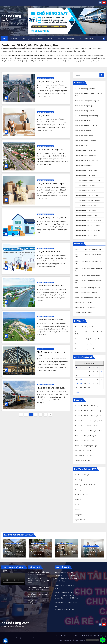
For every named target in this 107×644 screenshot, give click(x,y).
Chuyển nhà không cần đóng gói (87, 101)
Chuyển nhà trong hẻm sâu (85, 111)
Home (58, 636)
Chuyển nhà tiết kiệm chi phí (51, 184)
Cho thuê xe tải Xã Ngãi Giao (51, 150)
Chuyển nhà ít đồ (45, 116)
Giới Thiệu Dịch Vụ (82, 495)
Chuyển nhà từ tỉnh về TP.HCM (86, 126)
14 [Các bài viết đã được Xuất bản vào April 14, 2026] (81, 379)
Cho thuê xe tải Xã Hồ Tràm (50, 320)
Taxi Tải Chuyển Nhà (82, 313)
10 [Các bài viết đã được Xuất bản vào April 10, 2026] (93, 376)
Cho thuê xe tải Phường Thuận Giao (88, 220)
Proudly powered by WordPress (11, 638)
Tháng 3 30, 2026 (45, 187)
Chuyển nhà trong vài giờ (84, 106)
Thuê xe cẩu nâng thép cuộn (51, 388)
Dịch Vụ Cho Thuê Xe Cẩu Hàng (86, 250)
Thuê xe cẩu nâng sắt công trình (87, 205)
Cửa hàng (78, 480)
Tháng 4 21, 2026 (13, 552)
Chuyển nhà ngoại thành (84, 136)
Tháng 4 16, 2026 (91, 552)
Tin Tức (50, 39)
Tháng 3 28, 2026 (45, 255)
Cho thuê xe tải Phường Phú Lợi (87, 235)
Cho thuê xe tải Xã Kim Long (85, 210)
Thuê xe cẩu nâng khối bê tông (86, 116)
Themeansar (36, 638)
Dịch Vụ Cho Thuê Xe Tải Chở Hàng (88, 254)
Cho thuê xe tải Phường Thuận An (87, 230)
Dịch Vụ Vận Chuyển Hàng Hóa (45, 78)
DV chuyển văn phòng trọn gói (86, 298)
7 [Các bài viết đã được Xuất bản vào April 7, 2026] (81, 376)
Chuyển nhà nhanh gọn (48, 252)
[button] (100, 39)
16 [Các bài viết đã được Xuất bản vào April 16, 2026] (89, 379)
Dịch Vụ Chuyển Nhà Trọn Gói (86, 276)
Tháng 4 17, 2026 (65, 552)
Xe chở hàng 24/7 (58, 85)
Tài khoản (78, 500)
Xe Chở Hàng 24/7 (15, 623)
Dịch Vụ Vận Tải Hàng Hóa (84, 293)
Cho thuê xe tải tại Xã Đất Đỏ (86, 215)
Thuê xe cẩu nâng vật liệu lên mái (87, 200)
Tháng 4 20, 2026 (39, 552)
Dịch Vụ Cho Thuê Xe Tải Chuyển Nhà (89, 262)
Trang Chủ (14, 39)
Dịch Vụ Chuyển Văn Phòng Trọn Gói (88, 281)
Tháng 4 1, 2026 (44, 85)
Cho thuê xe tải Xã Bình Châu (51, 286)
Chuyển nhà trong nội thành (51, 81)
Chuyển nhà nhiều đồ (83, 121)
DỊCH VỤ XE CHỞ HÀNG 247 (33, 39)
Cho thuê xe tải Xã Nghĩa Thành (87, 195)
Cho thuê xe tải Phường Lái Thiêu (87, 225)
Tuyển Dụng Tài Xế (86, 39)
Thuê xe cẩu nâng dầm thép (85, 89)
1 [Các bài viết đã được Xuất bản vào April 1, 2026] (85, 372)
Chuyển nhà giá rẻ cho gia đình (52, 218)
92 (45, 414)
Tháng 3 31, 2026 (45, 153)
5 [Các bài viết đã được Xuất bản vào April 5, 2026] (101, 372)
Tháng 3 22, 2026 (45, 359)
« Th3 (77, 393)
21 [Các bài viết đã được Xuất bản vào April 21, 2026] (81, 383)
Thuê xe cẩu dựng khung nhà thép (88, 180)
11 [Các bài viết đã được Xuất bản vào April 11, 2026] (97, 376)
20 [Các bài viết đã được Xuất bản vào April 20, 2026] (77, 383)
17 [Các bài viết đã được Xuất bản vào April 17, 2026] (93, 379)
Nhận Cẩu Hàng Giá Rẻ (83, 303)
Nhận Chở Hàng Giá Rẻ (83, 308)
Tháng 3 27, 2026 (45, 289)
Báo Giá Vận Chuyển (66, 39)
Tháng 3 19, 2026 (45, 391)
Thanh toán (79, 505)
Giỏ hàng (78, 490)
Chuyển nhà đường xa (83, 131)
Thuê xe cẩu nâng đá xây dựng (86, 190)
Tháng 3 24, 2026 (45, 323)
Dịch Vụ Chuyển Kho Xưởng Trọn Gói (88, 269)
